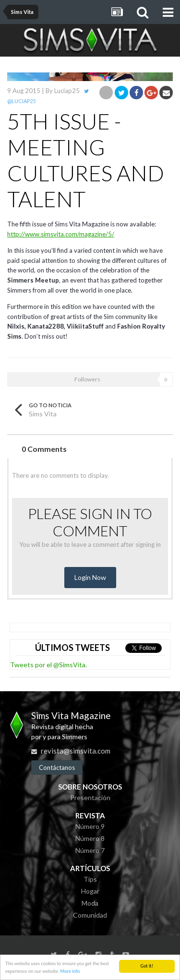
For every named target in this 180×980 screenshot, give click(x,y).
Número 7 (90, 850)
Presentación (90, 797)
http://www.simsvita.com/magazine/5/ (61, 234)
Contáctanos (57, 767)
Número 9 (90, 826)
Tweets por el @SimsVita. (48, 665)
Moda (90, 903)
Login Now (90, 577)
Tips (90, 879)
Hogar (90, 891)
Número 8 (90, 838)
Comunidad (90, 915)
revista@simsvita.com (76, 751)
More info (70, 972)
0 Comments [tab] (44, 449)
